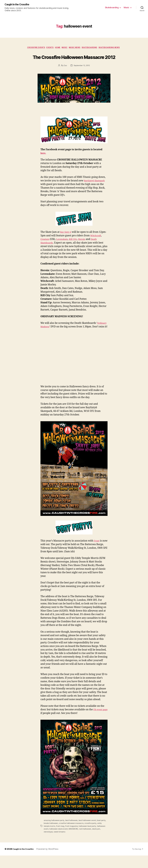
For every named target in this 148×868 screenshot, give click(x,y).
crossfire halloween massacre (78, 836)
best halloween (72, 833)
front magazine (77, 839)
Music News (76, 48)
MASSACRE (84, 842)
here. (44, 162)
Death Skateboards (56, 252)
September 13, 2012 (82, 75)
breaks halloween (57, 836)
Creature (59, 249)
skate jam (48, 844)
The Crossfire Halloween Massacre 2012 (74, 61)
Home (56, 48)
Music (126, 8)
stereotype (58, 844)
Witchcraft (47, 249)
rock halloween (97, 842)
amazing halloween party (54, 833)
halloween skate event (68, 842)
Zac (65, 75)
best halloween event (89, 833)
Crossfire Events (32, 48)
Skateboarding (112, 8)
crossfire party (98, 836)
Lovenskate (78, 249)
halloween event (51, 842)
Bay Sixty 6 (66, 241)
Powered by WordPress (50, 861)
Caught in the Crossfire (19, 5)
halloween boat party (93, 839)
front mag (66, 839)
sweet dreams (69, 844)
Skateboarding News (114, 48)
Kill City (90, 249)
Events (47, 48)
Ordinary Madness (52, 336)
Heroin (99, 249)
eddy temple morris (52, 839)
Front (97, 554)
